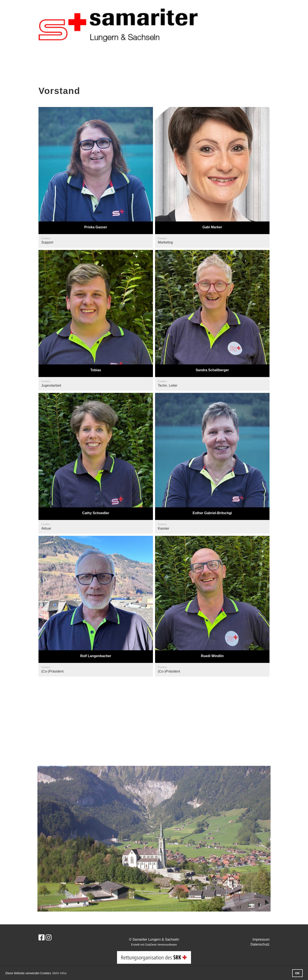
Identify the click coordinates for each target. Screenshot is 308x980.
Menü (293, 8)
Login (270, 8)
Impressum (261, 939)
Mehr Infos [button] (59, 973)
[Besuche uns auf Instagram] (49, 938)
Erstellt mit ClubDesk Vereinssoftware (154, 945)
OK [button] (298, 973)
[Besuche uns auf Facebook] (41, 938)
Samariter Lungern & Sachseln (60, 8)
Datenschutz (260, 944)
